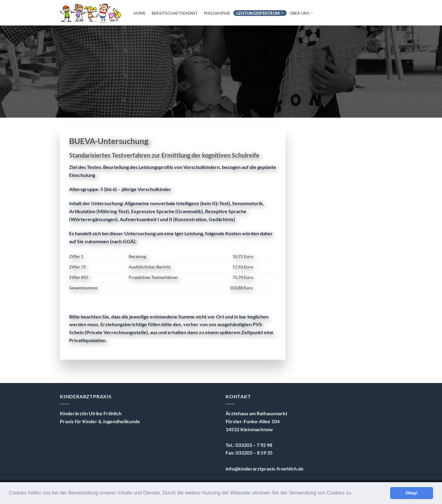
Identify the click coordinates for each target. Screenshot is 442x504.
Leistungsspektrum (260, 13)
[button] (355, 494)
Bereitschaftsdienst (175, 13)
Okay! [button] (412, 493)
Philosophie (217, 13)
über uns (302, 13)
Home (140, 13)
